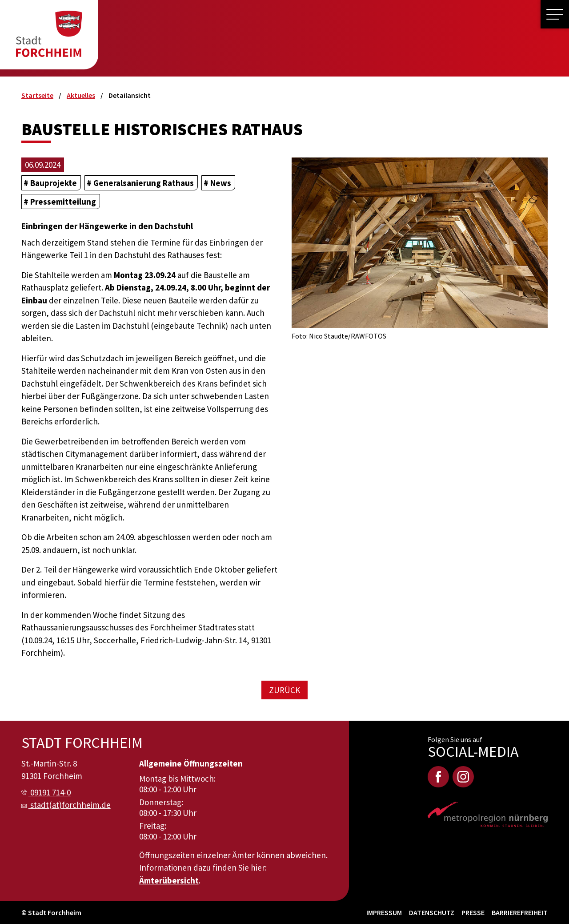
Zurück (284, 690)
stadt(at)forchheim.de (70, 805)
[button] (555, 14)
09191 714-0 (50, 792)
